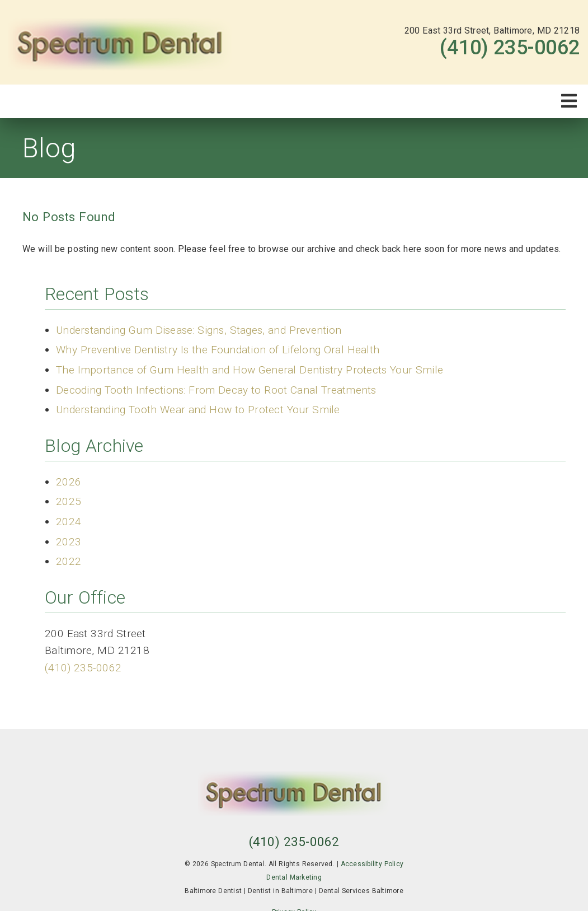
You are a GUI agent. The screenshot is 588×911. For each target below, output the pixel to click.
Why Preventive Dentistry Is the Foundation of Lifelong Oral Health (218, 350)
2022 (69, 561)
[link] (120, 42)
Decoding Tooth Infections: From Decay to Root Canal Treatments (216, 390)
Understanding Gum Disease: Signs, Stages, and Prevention (199, 330)
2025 (69, 501)
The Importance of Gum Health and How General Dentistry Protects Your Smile (250, 370)
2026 (69, 482)
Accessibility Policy (372, 864)
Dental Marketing (294, 877)
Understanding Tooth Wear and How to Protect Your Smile (198, 410)
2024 (69, 522)
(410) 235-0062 (510, 48)
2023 (69, 542)
